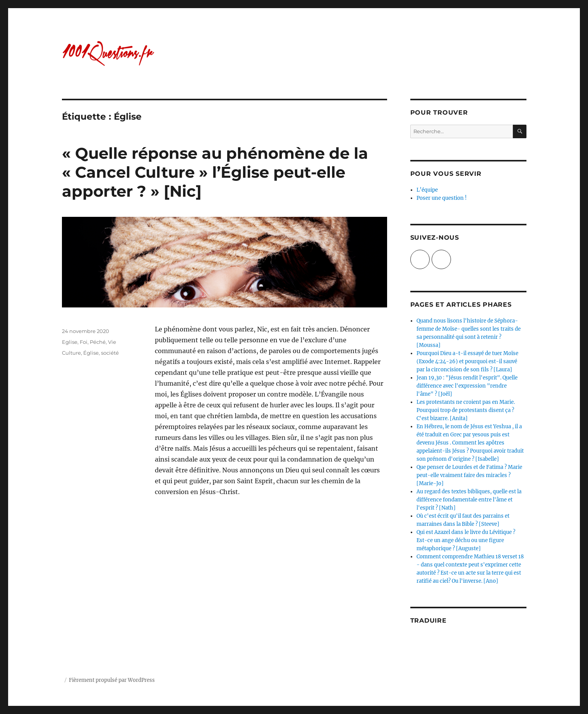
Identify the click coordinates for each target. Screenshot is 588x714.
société (110, 353)
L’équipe (427, 190)
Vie (112, 342)
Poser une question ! (442, 198)
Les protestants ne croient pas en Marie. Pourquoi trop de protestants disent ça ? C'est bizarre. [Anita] (466, 410)
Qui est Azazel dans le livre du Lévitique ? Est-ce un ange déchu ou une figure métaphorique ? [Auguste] (466, 540)
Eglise (70, 342)
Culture (71, 353)
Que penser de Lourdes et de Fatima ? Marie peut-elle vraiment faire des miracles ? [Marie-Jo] (469, 475)
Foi (84, 342)
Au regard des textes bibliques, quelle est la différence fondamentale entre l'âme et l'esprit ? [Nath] (469, 500)
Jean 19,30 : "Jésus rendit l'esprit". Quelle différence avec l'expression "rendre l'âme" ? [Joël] (467, 386)
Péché (98, 342)
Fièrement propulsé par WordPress (112, 680)
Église (91, 353)
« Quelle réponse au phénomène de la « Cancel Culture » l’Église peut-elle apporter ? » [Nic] (215, 172)
